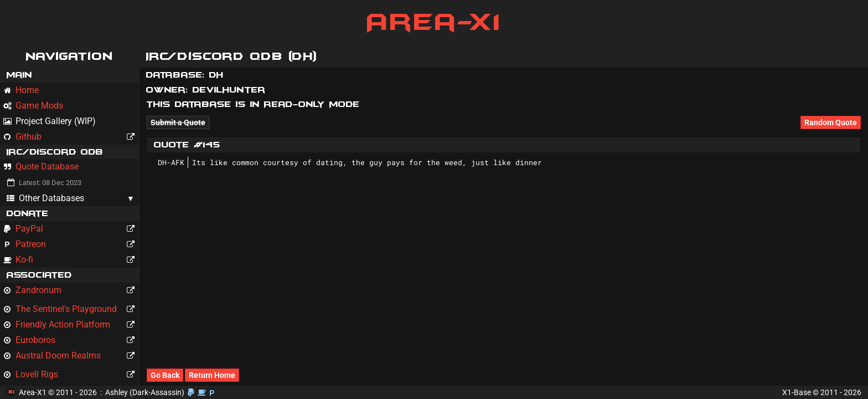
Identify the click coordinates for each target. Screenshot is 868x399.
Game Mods (33, 106)
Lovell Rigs (71, 375)
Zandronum (71, 290)
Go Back (165, 375)
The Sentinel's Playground (71, 309)
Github (71, 137)
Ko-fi (71, 260)
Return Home (212, 375)
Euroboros (71, 340)
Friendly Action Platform (71, 325)
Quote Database (41, 167)
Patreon (71, 244)
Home (21, 90)
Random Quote (831, 122)
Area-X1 (434, 22)
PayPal (71, 229)
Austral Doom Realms (71, 356)
